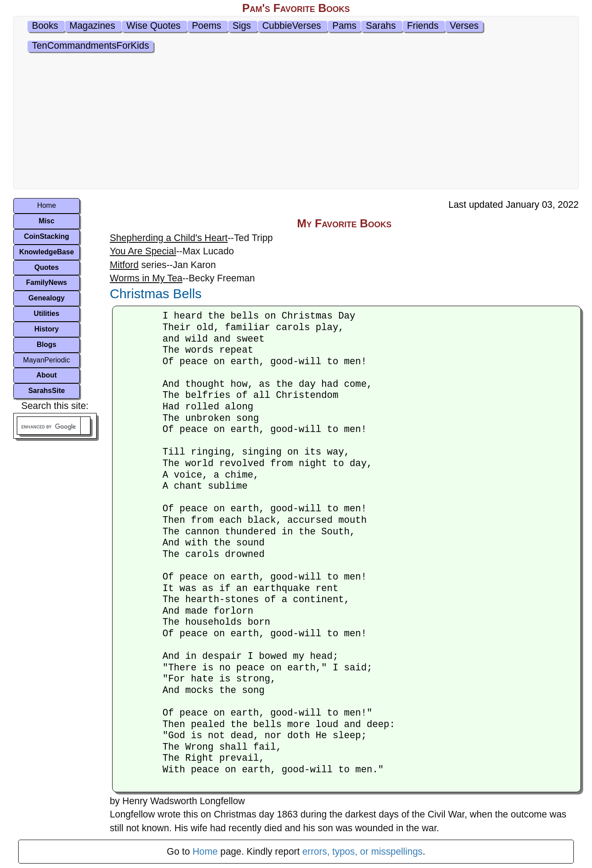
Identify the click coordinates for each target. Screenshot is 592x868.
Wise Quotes (153, 26)
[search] (49, 427)
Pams (345, 26)
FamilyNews (47, 282)
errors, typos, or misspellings (362, 852)
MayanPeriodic (47, 360)
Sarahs (381, 26)
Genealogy (47, 298)
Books (45, 26)
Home (47, 205)
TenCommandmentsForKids (90, 46)
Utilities (47, 313)
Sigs (242, 26)
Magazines (92, 26)
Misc (47, 221)
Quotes (46, 267)
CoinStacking (47, 236)
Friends (423, 26)
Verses (464, 26)
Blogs (47, 344)
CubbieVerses (292, 26)
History (46, 329)
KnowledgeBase (47, 252)
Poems (206, 26)
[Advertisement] (296, 122)
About (47, 375)
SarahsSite (47, 391)
